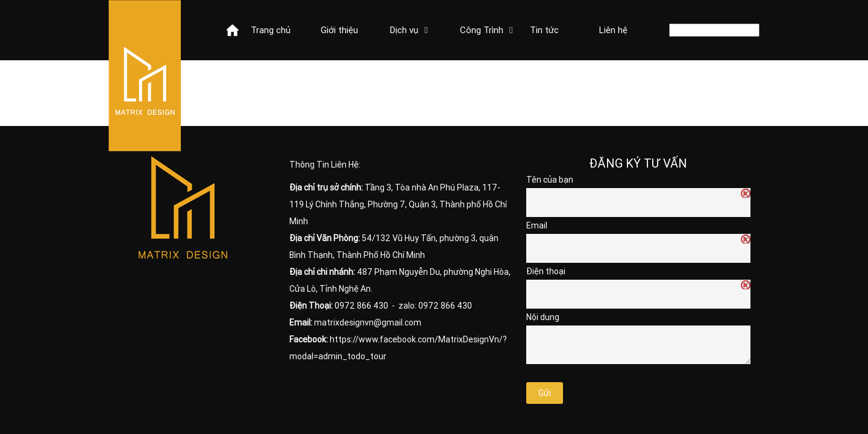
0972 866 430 (361, 306)
